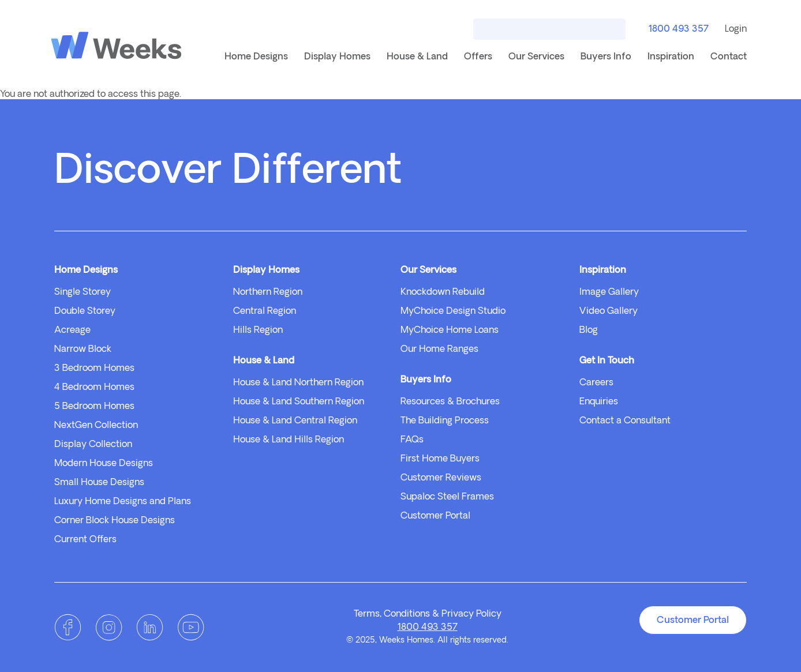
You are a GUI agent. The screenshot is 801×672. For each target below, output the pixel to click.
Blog (589, 331)
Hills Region (258, 331)
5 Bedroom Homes (94, 407)
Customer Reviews (441, 478)
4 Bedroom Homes (94, 388)
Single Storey (83, 292)
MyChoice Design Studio (453, 311)
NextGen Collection (96, 426)
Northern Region (268, 292)
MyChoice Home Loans (450, 331)
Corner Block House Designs (115, 521)
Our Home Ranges (439, 350)
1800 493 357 (677, 30)
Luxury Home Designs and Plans (123, 502)
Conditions (407, 614)
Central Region (265, 311)
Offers (478, 57)
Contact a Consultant (625, 421)
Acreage (72, 331)
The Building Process (445, 421)
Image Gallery (609, 292)
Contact (729, 57)
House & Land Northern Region (298, 383)
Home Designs (256, 57)
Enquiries (599, 402)
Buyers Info (606, 57)
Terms (367, 614)
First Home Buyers (440, 459)
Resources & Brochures (450, 402)
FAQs (412, 440)
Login (736, 29)
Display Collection (93, 445)
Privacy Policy (471, 614)
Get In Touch (607, 361)
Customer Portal (435, 516)
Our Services (536, 57)
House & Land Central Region (295, 421)
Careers (596, 383)
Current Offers (85, 540)
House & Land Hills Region (289, 440)
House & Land (417, 57)
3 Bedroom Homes (94, 369)
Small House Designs (99, 483)
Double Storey (85, 311)
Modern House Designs (104, 464)
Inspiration (671, 57)
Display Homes (337, 57)
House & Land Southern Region (299, 402)
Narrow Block (83, 350)
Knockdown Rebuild (443, 292)
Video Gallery (609, 311)
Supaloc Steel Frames (447, 497)
